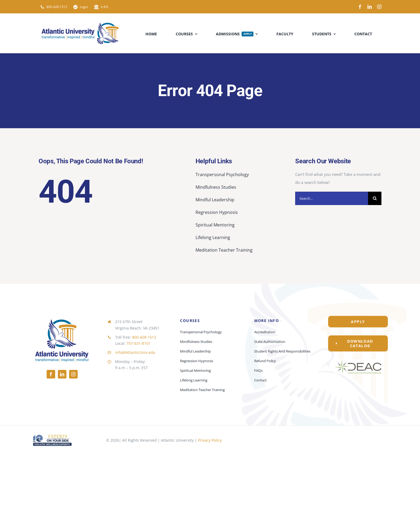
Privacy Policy (210, 440)
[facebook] (360, 7)
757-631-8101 (138, 343)
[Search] (375, 198)
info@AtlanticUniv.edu (135, 352)
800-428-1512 (144, 337)
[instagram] (379, 7)
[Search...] (332, 198)
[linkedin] (370, 7)
